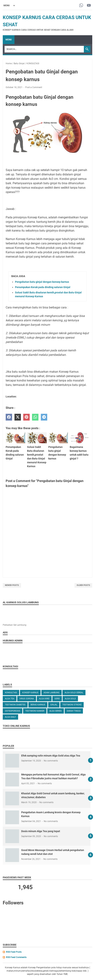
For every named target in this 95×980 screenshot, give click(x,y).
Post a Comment (34, 87)
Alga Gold (70, 699)
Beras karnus (38, 705)
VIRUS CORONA (27, 699)
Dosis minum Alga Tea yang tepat (41, 831)
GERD (57, 699)
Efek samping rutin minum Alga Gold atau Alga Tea (51, 756)
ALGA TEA (10, 699)
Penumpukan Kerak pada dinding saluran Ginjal (43, 287)
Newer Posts (12, 585)
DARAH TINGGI (74, 711)
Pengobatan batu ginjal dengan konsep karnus (42, 282)
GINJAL (54, 705)
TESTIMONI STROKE (72, 705)
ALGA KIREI (44, 699)
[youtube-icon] (89, 6)
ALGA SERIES (56, 711)
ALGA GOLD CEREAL (74, 693)
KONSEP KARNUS (30, 693)
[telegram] (44, 417)
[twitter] (18, 417)
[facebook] (9, 417)
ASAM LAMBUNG (52, 693)
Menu (9, 40)
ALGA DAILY (10, 717)
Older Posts (83, 585)
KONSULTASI (11, 693)
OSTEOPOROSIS (13, 711)
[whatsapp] (35, 417)
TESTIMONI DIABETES (15, 705)
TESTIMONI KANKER (35, 711)
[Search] (44, 49)
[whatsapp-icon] (81, 6)
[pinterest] (26, 417)
